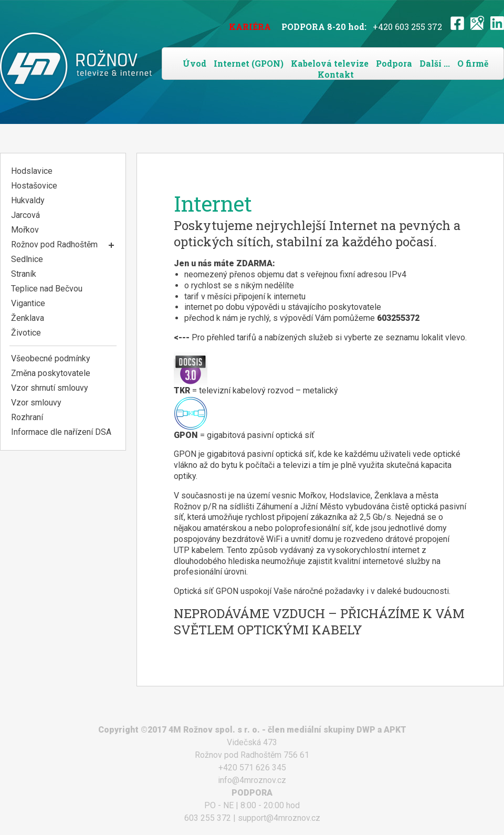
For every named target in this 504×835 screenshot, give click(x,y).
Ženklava (28, 318)
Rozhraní (27, 417)
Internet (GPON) (249, 63)
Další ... (435, 63)
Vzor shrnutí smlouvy (50, 388)
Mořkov (25, 230)
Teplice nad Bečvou (47, 289)
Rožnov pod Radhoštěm (54, 244)
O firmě (473, 63)
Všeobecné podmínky (51, 358)
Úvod (195, 63)
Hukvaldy (28, 200)
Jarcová (25, 215)
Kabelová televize (330, 63)
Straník (24, 274)
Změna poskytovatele (51, 373)
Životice (26, 333)
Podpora (394, 63)
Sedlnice (27, 259)
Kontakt (336, 74)
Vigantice (28, 303)
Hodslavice (32, 171)
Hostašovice (34, 186)
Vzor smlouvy (36, 403)
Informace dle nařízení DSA (61, 432)
